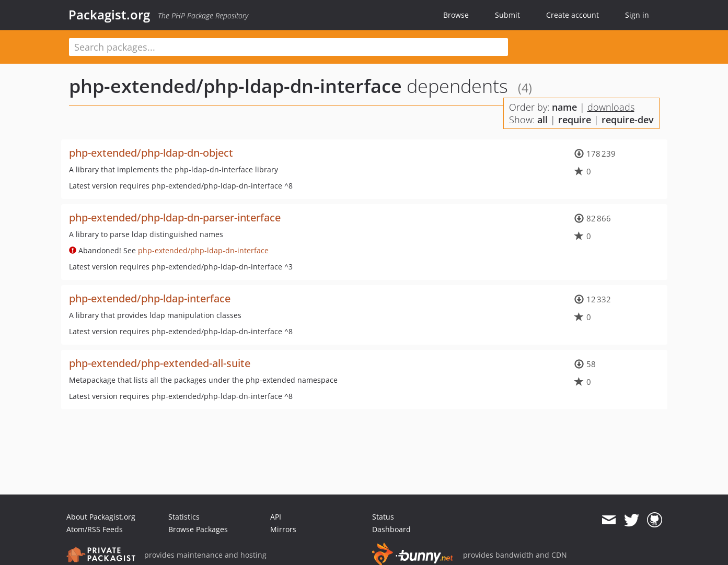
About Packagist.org (101, 517)
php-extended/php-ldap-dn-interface (235, 86)
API (276, 517)
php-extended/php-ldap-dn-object (151, 153)
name (564, 107)
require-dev (628, 120)
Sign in (637, 15)
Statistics (184, 517)
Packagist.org (109, 15)
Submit (507, 15)
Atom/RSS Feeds (95, 529)
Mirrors (283, 529)
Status (383, 517)
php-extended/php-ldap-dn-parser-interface (175, 217)
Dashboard (391, 529)
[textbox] (288, 47)
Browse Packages (198, 529)
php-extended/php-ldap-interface (150, 298)
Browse (456, 15)
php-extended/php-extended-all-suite (160, 363)
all (542, 120)
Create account (573, 15)
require (575, 120)
